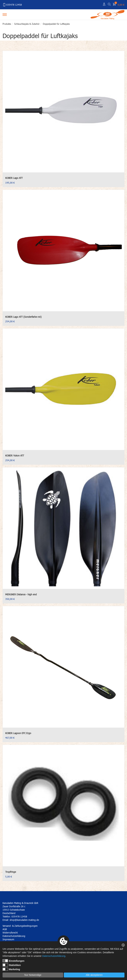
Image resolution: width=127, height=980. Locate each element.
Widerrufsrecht (10, 933)
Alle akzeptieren (94, 975)
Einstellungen (13, 961)
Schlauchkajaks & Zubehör (27, 24)
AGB (5, 929)
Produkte (7, 24)
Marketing (11, 969)
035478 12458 (12, 5)
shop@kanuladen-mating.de (24, 920)
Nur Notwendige (33, 975)
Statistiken (12, 965)
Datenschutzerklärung (54, 956)
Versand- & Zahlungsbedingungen (20, 926)
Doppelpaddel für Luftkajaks (56, 24)
